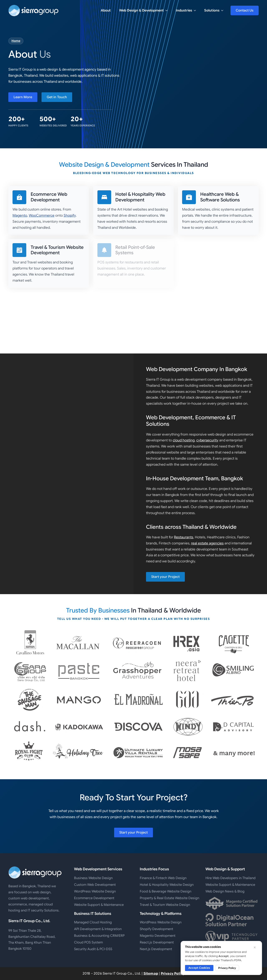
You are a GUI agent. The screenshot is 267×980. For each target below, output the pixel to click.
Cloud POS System (88, 942)
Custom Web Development (95, 885)
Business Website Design (93, 878)
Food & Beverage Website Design (166, 891)
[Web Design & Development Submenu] (168, 10)
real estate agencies (207, 543)
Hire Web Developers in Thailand (230, 878)
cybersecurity (207, 440)
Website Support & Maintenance (99, 905)
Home (16, 41)
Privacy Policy (173, 974)
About (106, 10)
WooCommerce (42, 215)
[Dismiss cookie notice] (255, 947)
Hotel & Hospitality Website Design (166, 885)
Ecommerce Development (94, 898)
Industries (184, 10)
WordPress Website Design (95, 891)
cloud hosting (184, 440)
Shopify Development (156, 929)
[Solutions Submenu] (223, 10)
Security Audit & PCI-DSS (93, 949)
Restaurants (184, 537)
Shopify (70, 215)
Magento (20, 215)
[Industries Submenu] (196, 10)
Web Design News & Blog (225, 891)
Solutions (212, 10)
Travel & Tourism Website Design (165, 905)
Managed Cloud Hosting (93, 922)
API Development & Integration (98, 929)
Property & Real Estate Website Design (166, 898)
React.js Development (157, 942)
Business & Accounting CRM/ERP (99, 936)
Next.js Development (156, 949)
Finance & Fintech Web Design (163, 878)
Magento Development (158, 936)
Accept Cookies (199, 968)
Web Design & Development (141, 10)
